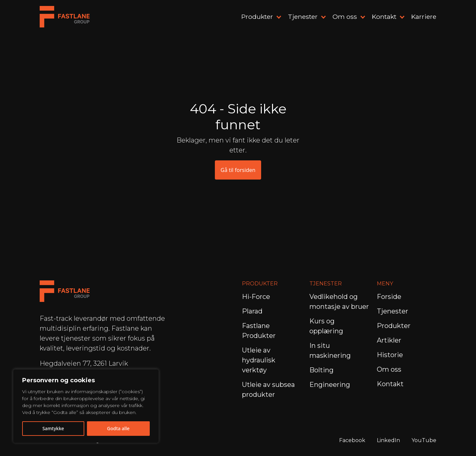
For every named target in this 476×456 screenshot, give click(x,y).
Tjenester (303, 17)
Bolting (322, 370)
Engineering (331, 385)
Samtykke (53, 428)
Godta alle (118, 428)
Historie (390, 355)
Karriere (424, 17)
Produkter (257, 17)
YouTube (424, 440)
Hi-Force (256, 297)
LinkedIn (388, 440)
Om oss (345, 17)
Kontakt (384, 17)
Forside (389, 297)
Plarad (252, 311)
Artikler (389, 340)
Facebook (352, 440)
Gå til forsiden (238, 170)
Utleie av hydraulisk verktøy (259, 360)
